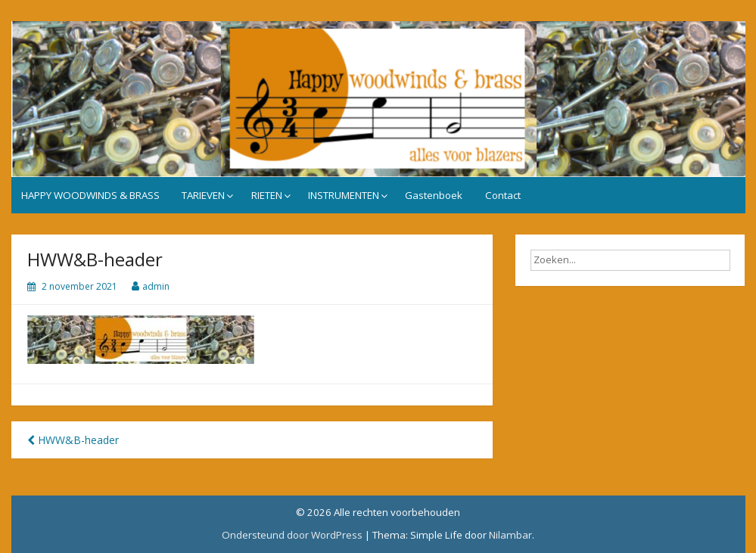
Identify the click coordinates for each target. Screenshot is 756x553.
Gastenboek (434, 195)
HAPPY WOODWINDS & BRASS (90, 195)
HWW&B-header (73, 440)
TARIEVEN (203, 195)
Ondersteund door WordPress (292, 535)
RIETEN (267, 195)
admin (156, 286)
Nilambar (510, 535)
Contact (503, 195)
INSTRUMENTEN (344, 195)
